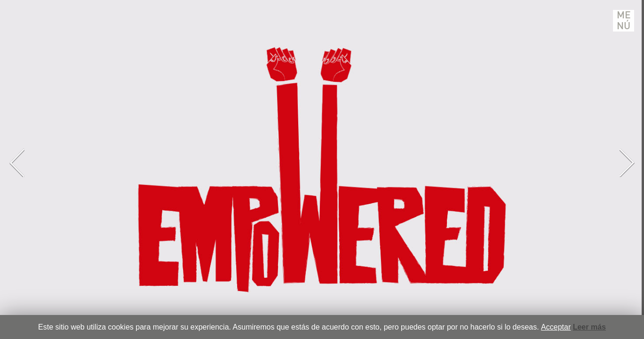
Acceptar (556, 327)
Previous (17, 163)
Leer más (589, 327)
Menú (624, 21)
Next (627, 163)
